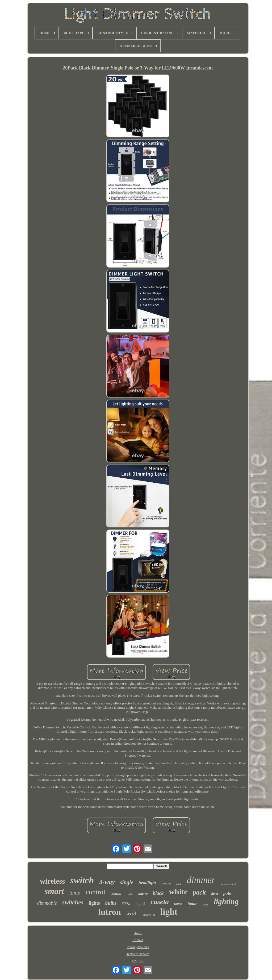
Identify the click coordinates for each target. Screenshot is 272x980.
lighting (226, 901)
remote (166, 883)
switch (82, 880)
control (95, 892)
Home (138, 933)
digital (140, 904)
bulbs (111, 903)
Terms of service (138, 954)
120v (129, 894)
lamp (75, 893)
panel (206, 905)
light (169, 912)
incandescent (228, 884)
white (178, 891)
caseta (160, 902)
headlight (147, 883)
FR (141, 961)
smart (54, 891)
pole (227, 893)
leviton (116, 894)
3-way (107, 882)
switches (73, 902)
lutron (110, 912)
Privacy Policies (138, 947)
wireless (52, 881)
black (158, 893)
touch (178, 904)
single (127, 882)
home (192, 903)
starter (143, 894)
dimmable (47, 903)
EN (134, 961)
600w (126, 904)
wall (131, 913)
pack (199, 892)
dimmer (201, 880)
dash (179, 884)
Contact (138, 940)
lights (94, 903)
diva (215, 894)
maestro (148, 914)
